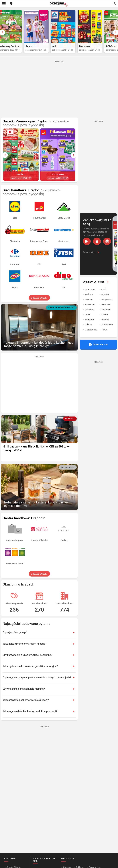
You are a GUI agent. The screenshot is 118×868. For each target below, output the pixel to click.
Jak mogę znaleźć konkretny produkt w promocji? (30, 715)
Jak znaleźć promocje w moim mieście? (25, 648)
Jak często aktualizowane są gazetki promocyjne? (30, 670)
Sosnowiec (107, 329)
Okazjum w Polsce (96, 286)
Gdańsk (105, 299)
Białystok (90, 324)
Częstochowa (91, 334)
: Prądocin (36, 127)
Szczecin (106, 314)
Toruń (104, 334)
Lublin (88, 319)
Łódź (104, 294)
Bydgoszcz (107, 304)
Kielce (105, 319)
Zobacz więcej (39, 302)
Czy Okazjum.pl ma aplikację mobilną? (24, 693)
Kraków (89, 299)
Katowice (90, 309)
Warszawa (90, 294)
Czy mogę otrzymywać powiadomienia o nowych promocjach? (37, 681)
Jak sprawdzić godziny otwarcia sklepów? (26, 704)
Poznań (89, 304)
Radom (105, 324)
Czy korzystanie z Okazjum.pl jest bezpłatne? (27, 659)
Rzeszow (106, 309)
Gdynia (88, 329)
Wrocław (89, 314)
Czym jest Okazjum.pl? (15, 636)
